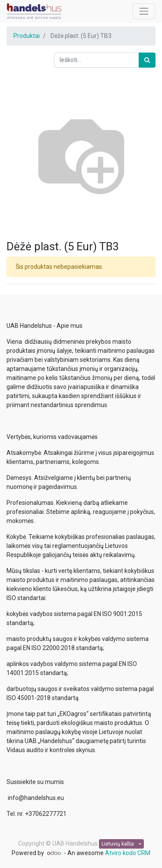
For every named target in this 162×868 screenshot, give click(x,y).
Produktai (27, 36)
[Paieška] (147, 60)
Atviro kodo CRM (128, 853)
